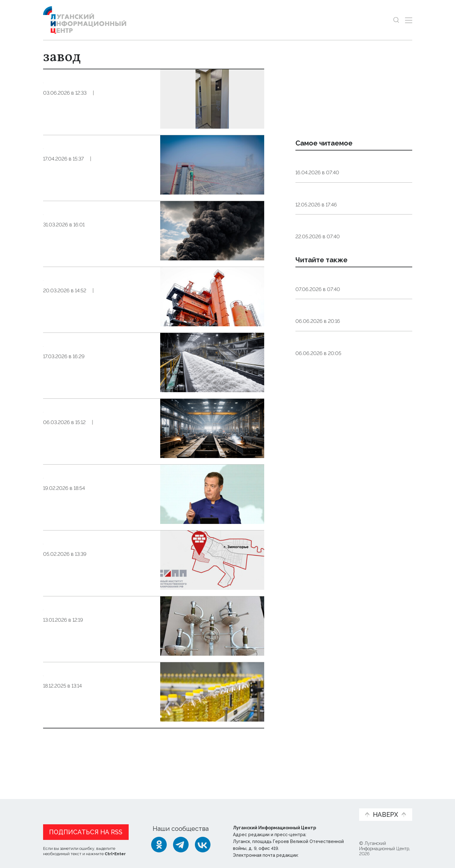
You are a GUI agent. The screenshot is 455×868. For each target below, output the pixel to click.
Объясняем (335, 804)
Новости (54, 804)
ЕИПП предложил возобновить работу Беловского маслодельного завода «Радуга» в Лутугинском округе (96, 699)
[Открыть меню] (409, 20)
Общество (105, 122)
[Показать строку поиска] (396, 20)
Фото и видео (244, 807)
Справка (357, 451)
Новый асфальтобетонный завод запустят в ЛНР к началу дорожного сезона (93, 288)
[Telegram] (181, 843)
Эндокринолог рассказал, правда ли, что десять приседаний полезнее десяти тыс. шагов (353, 169)
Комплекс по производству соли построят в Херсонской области (98, 354)
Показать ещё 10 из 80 (77, 749)
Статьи (84, 804)
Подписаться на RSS (86, 831)
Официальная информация (120, 807)
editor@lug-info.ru (321, 854)
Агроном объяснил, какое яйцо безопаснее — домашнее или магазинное (344, 265)
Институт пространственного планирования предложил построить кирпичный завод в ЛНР (97, 561)
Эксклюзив (138, 122)
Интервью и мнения (193, 807)
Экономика (103, 188)
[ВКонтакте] (203, 843)
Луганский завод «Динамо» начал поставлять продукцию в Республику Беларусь (99, 624)
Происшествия (109, 254)
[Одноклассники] (159, 843)
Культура (357, 402)
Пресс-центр (287, 807)
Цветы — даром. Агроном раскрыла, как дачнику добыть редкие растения (351, 334)
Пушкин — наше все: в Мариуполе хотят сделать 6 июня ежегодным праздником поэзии (349, 382)
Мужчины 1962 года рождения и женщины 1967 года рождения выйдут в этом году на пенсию (345, 217)
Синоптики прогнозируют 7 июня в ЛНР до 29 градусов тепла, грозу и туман (349, 431)
